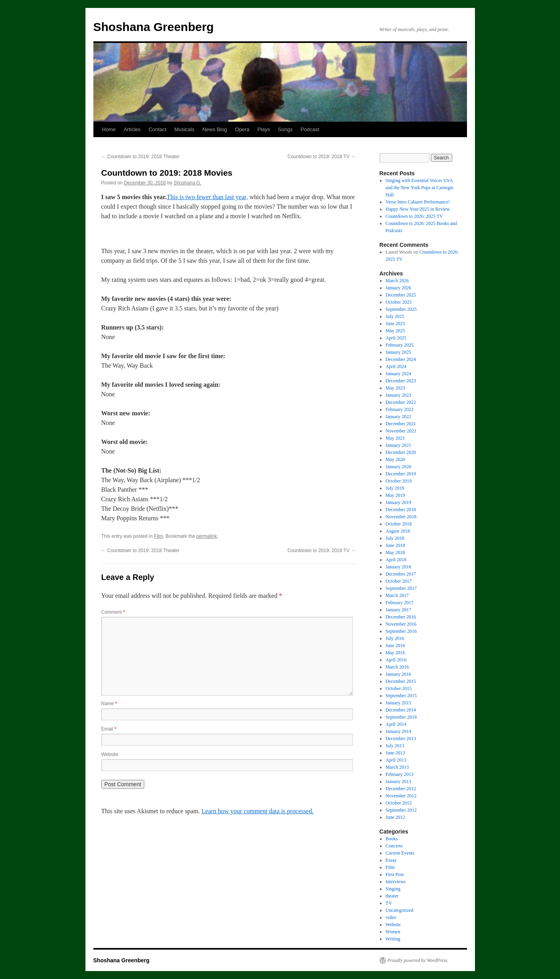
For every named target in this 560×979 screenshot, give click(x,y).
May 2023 (395, 388)
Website (110, 754)
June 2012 (395, 817)
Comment (113, 612)
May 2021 (395, 438)
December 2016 (401, 617)
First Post (395, 874)
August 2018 (398, 531)
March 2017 (397, 595)
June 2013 (395, 753)
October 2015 (399, 688)
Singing (393, 889)
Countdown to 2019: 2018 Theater (140, 157)
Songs (285, 129)
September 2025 (401, 309)
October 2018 (399, 524)
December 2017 (401, 574)
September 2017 (401, 588)
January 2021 (398, 445)
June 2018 (395, 545)
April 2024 (396, 366)
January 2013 (398, 781)
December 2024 (401, 359)
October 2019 (399, 481)
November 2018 (401, 517)
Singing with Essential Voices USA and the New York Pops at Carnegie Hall (420, 188)
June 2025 (395, 324)
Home (109, 129)
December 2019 (401, 474)
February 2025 (399, 345)
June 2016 (395, 646)
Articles (132, 129)
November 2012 (401, 796)
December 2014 (401, 710)
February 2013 (399, 774)
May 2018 (395, 553)
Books (392, 839)
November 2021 (401, 431)
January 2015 (398, 703)
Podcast (310, 129)
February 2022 (399, 409)
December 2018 (401, 510)
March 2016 (397, 667)
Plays (264, 129)
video (391, 917)
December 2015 (401, 681)
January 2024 (398, 374)
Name (109, 704)
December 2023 (401, 381)
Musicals (185, 129)
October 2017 (399, 581)
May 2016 (395, 653)
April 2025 (396, 338)
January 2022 (398, 417)
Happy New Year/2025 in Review (418, 209)
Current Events (400, 853)
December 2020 (401, 452)
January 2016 (398, 674)
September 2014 (401, 717)
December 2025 (401, 295)
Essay (391, 860)
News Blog (215, 129)
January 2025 (398, 352)
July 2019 (395, 488)
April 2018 (396, 560)
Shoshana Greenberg (154, 27)
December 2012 (401, 789)
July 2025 (395, 316)
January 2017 (398, 610)
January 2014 (398, 731)
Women (393, 932)
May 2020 (395, 459)
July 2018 (395, 538)
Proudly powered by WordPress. (418, 960)
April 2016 (396, 660)
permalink (207, 536)
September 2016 (401, 631)
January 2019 (398, 502)
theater (392, 896)
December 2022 (401, 402)
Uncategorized (399, 910)
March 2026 (397, 281)
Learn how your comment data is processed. (258, 811)
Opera (242, 129)
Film (158, 536)
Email (109, 729)
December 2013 (401, 739)
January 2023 (398, 395)
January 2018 (398, 567)
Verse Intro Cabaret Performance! (418, 202)
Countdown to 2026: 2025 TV (414, 216)
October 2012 (399, 803)
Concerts (394, 846)
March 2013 (397, 767)
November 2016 (401, 624)
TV (389, 903)
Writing (393, 939)
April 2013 (396, 760)
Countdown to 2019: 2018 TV (321, 157)
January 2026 (398, 288)
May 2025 (395, 331)
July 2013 (395, 746)
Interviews (396, 882)
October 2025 (399, 302)
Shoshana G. (188, 183)
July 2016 (395, 638)
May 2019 (395, 495)
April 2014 (396, 724)
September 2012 (401, 810)
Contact (158, 129)
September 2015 (401, 696)
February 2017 (399, 603)
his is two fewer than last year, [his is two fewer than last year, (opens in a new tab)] (209, 197)
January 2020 (398, 467)
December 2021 (401, 424)
